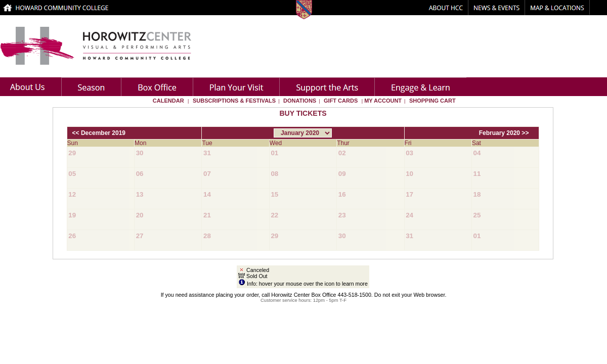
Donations (300, 101)
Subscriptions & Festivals (234, 101)
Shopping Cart (432, 101)
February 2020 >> (504, 133)
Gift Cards (341, 101)
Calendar (168, 101)
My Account (382, 101)
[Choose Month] (303, 133)
